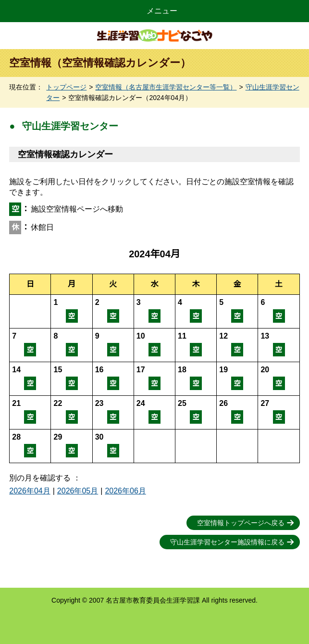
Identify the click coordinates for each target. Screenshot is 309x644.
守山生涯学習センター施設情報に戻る (227, 542)
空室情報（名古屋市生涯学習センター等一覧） (166, 87)
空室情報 (71, 311)
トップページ (66, 87)
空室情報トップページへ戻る (241, 523)
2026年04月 (30, 491)
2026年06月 (125, 491)
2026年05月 (78, 491)
